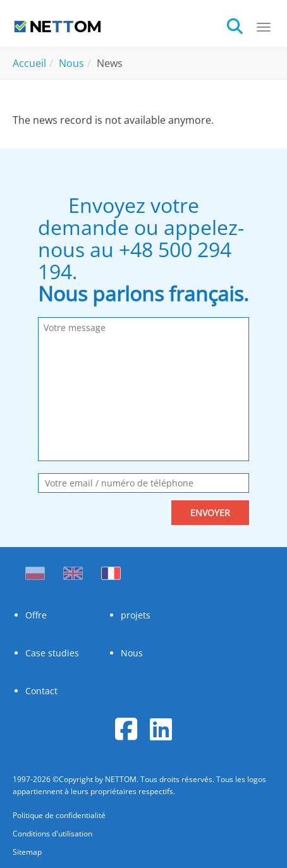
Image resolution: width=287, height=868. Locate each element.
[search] (241, 25)
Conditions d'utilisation (52, 834)
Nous (132, 653)
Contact (41, 691)
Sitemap (27, 852)
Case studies (52, 653)
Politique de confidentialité (59, 815)
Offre (36, 615)
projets (136, 615)
